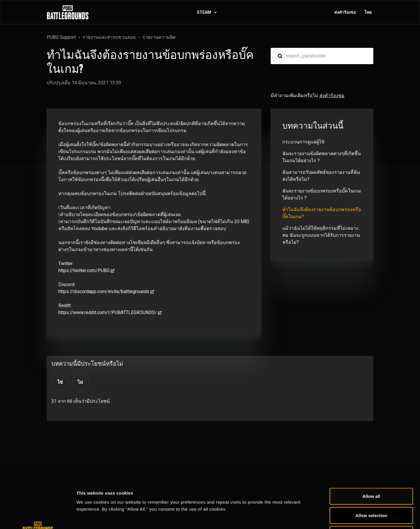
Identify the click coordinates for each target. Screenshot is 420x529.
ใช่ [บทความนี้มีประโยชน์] (60, 382)
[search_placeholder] (322, 56)
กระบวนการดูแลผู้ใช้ (303, 142)
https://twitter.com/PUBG (84, 270)
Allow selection (371, 472)
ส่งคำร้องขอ (345, 12)
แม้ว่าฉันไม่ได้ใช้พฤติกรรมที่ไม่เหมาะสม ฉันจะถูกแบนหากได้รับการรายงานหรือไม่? (321, 235)
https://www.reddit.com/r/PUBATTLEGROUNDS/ (108, 312)
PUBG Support (61, 37)
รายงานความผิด (159, 37)
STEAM (204, 12)
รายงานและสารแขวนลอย (109, 37)
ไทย (368, 12)
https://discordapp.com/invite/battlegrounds (104, 291)
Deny (371, 491)
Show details (306, 517)
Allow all (371, 452)
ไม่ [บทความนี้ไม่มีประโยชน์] (80, 382)
